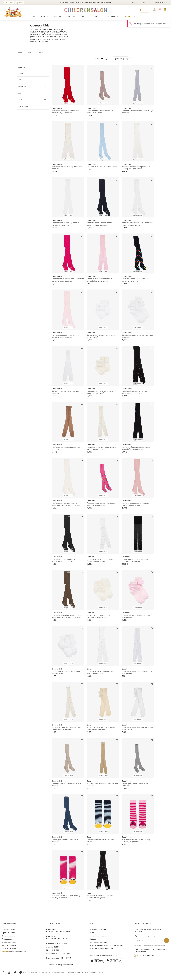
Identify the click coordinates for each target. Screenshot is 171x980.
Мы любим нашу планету (145, 956)
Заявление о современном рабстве (102, 948)
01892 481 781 (66, 958)
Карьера (93, 939)
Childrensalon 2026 (41, 972)
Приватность (81, 972)
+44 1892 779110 (64, 953)
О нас (92, 933)
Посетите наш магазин (98, 930)
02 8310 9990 (59, 947)
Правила (71, 972)
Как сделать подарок (9, 948)
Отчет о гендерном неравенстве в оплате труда (107, 945)
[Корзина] (165, 10)
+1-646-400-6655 (57, 950)
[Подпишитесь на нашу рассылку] (167, 940)
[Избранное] (159, 10)
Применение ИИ (95, 972)
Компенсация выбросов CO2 (15, 951)
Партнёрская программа (98, 942)
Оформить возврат (9, 933)
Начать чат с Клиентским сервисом (58, 931)
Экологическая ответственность (101, 936)
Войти (21, 3)
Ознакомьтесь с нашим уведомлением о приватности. (149, 946)
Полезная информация (10, 945)
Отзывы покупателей (9, 942)
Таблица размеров (9, 939)
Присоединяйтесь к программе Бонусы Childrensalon (150, 950)
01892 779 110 (63, 944)
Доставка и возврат (9, 936)
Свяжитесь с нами (8, 930)
